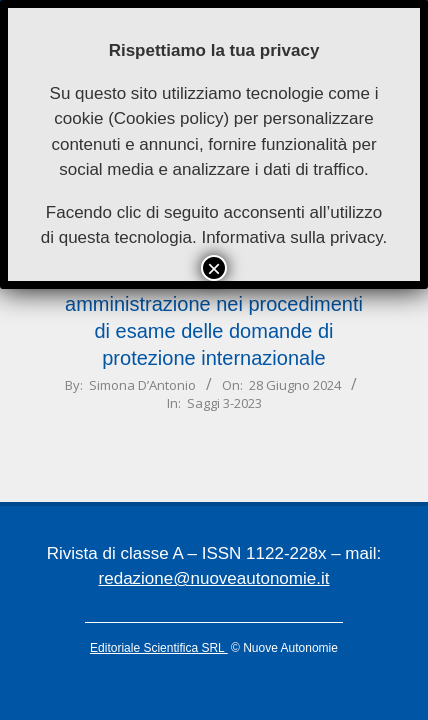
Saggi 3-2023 (224, 403)
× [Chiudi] (214, 268)
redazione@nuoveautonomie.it (214, 578)
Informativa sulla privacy (291, 237)
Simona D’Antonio (142, 385)
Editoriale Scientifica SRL (159, 648)
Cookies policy (169, 118)
